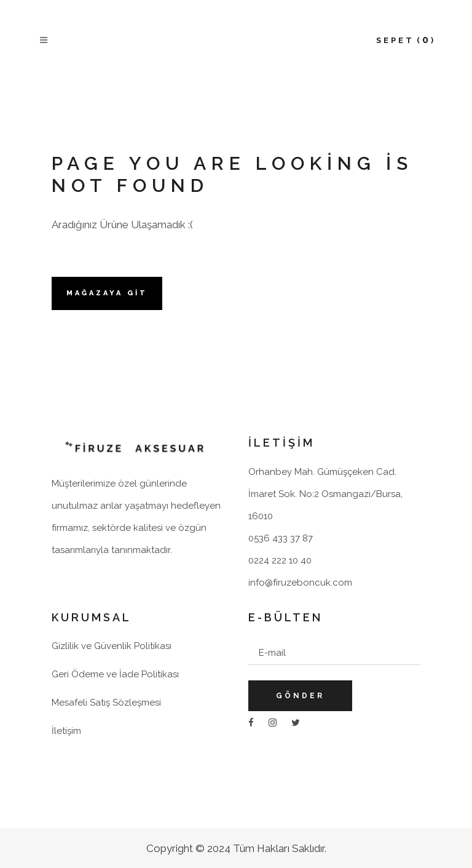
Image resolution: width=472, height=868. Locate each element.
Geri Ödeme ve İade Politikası (115, 674)
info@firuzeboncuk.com (300, 583)
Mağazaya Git (107, 293)
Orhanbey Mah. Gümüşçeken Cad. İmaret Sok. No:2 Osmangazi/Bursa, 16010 (325, 494)
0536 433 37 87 (281, 538)
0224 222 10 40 (280, 560)
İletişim (66, 731)
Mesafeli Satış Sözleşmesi (106, 703)
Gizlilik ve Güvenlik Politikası (112, 646)
